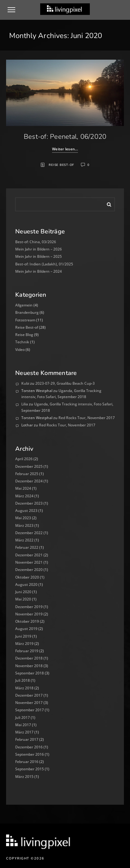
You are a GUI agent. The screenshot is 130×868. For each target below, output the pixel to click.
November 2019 (29, 614)
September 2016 (30, 754)
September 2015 (30, 769)
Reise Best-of (61, 165)
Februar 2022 (27, 547)
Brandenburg (27, 312)
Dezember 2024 (29, 481)
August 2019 (26, 629)
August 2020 (26, 584)
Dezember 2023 (29, 503)
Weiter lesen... (65, 149)
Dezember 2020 (29, 570)
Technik (22, 342)
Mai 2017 (23, 725)
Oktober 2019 (27, 621)
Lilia (25, 404)
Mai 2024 (23, 488)
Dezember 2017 (29, 695)
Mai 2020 (23, 599)
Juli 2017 (23, 717)
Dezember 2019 (29, 607)
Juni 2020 (23, 592)
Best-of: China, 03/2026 (36, 242)
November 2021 (29, 562)
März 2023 (24, 525)
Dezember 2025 (29, 466)
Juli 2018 (23, 680)
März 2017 (24, 732)
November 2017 (29, 703)
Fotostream (25, 320)
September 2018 (30, 673)
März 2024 (24, 496)
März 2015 (24, 777)
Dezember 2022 (29, 533)
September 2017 (30, 710)
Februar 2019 (27, 651)
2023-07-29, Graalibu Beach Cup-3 (65, 383)
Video (20, 350)
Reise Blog (24, 335)
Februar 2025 (27, 474)
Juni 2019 (23, 636)
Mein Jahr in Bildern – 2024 (39, 271)
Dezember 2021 (29, 555)
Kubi (25, 383)
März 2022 (24, 540)
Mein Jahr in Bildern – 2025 (39, 256)
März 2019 (24, 644)
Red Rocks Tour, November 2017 (87, 418)
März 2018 (24, 688)
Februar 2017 (27, 739)
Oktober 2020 (27, 577)
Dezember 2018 (29, 658)
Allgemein (24, 305)
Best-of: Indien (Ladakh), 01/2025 (44, 264)
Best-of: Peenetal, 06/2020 (65, 137)
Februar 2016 (27, 762)
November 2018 (29, 666)
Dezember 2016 (29, 747)
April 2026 (24, 459)
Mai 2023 (23, 518)
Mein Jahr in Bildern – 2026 (39, 249)
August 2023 (26, 511)
